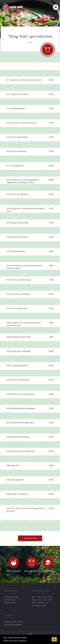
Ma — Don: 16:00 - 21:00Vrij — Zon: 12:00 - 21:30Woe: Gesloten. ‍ (42, 601)
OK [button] (54, 639)
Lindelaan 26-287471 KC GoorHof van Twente (11, 600)
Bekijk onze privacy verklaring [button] (15, 641)
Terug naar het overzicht (30, 539)
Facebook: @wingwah (13, 625)
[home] (12, 7)
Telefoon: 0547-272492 (14, 622)
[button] (56, 7)
